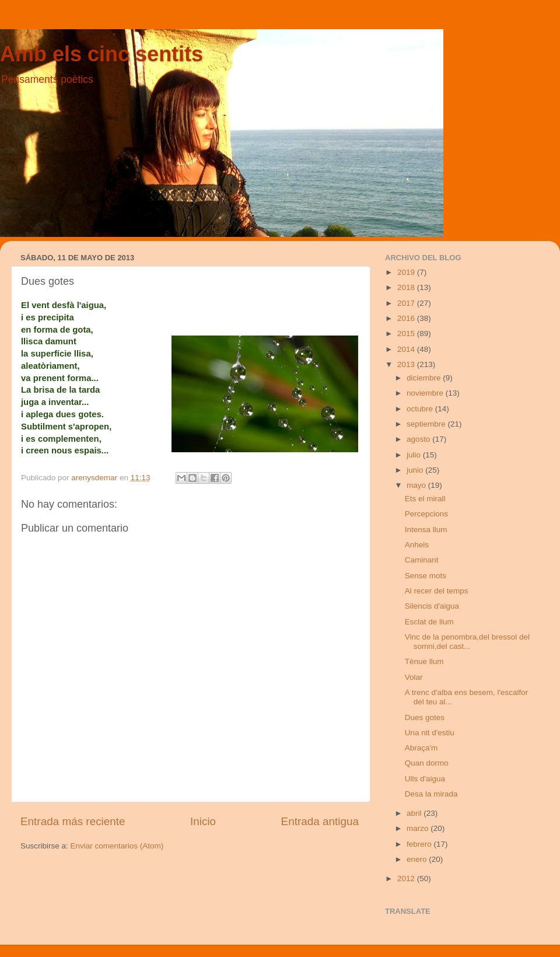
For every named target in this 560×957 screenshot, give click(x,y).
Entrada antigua (320, 821)
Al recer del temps (437, 591)
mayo (417, 485)
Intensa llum (426, 530)
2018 (407, 287)
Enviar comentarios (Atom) (117, 846)
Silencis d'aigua (432, 606)
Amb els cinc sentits (101, 54)
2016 (407, 318)
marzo (419, 828)
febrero (420, 844)
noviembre (426, 393)
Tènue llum (424, 661)
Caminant (422, 560)
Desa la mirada (431, 794)
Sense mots (426, 576)
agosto (419, 439)
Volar (414, 677)
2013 (407, 364)
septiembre (427, 424)
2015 (407, 333)
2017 (407, 303)
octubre (421, 409)
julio (415, 455)
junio (416, 470)
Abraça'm (421, 748)
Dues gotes (425, 717)
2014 (407, 349)
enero (418, 859)
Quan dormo (427, 763)
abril (415, 813)
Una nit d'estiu (430, 733)
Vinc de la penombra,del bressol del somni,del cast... (467, 642)
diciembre (425, 378)
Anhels (417, 545)
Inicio (203, 821)
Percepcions (426, 514)
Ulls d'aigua (425, 779)
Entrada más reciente (73, 821)
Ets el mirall (425, 499)
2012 (407, 879)
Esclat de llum (429, 622)
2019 (407, 272)
